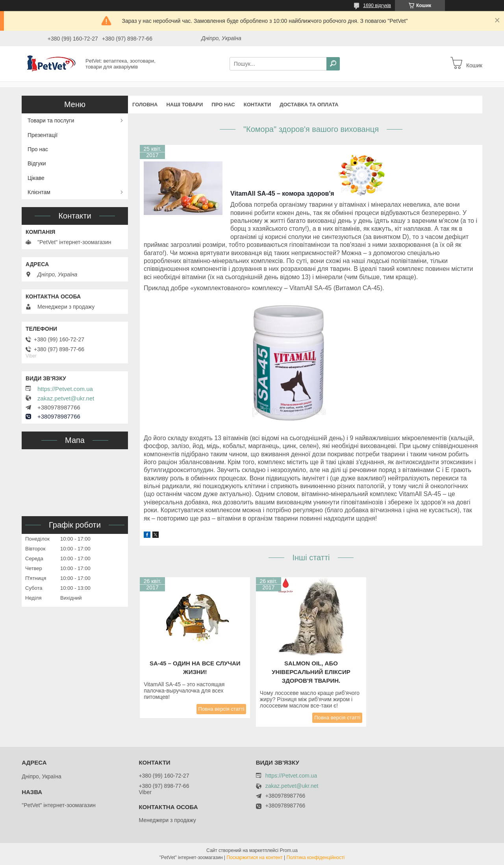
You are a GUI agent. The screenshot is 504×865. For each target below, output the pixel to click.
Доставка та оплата (309, 105)
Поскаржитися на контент (254, 858)
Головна (145, 105)
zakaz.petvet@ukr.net (66, 398)
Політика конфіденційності (316, 858)
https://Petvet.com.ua (65, 389)
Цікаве (36, 178)
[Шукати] (333, 64)
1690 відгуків (377, 6)
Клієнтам (39, 192)
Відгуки (37, 163)
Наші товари (184, 105)
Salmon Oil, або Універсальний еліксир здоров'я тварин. (311, 672)
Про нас (223, 105)
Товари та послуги (51, 120)
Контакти (258, 105)
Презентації (43, 135)
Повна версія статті (221, 709)
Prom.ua (289, 850)
